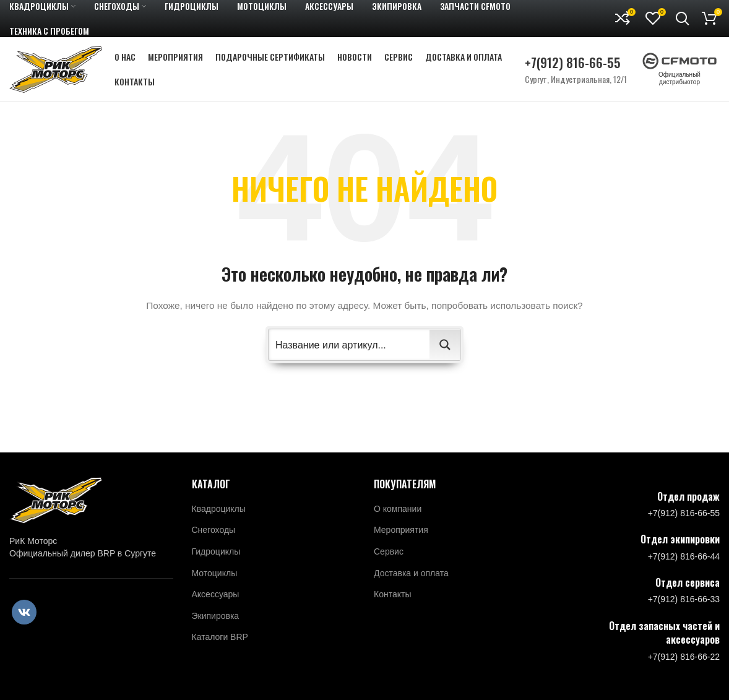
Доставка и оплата (411, 573)
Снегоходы (214, 530)
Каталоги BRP (220, 637)
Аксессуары (216, 594)
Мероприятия (401, 530)
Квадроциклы (219, 509)
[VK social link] (24, 612)
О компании (398, 509)
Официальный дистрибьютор (679, 72)
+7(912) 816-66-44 (684, 556)
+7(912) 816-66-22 (684, 657)
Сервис (389, 551)
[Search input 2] (350, 345)
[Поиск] (683, 19)
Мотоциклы (215, 573)
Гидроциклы (216, 551)
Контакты (392, 594)
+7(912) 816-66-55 (573, 62)
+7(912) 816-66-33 (684, 599)
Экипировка (216, 616)
